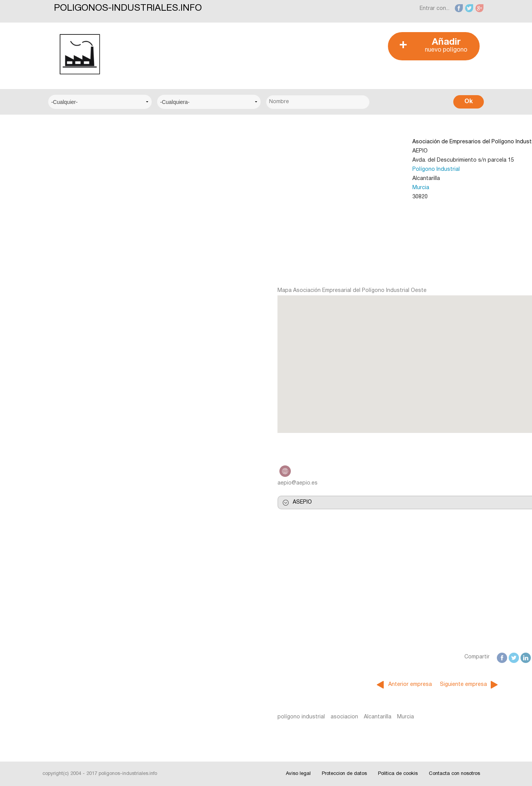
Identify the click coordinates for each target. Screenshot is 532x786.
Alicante (65, 335)
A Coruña (66, 289)
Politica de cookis (398, 774)
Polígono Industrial (324, 169)
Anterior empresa (298, 685)
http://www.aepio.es (173, 471)
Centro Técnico (75, 220)
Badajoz (65, 359)
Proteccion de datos (344, 774)
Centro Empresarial (79, 150)
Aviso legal (298, 774)
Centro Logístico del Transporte (96, 173)
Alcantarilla (266, 717)
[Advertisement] (262, 49)
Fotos (62, 465)
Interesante (69, 442)
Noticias (65, 419)
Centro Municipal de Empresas (93, 196)
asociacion (232, 717)
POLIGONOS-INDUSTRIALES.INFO (128, 8)
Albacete (66, 312)
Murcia (309, 188)
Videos (63, 489)
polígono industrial (189, 717)
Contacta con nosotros (454, 774)
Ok (469, 102)
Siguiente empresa (352, 685)
